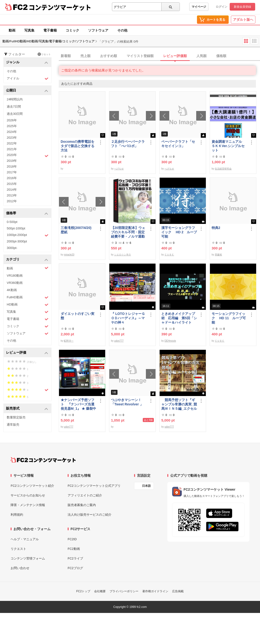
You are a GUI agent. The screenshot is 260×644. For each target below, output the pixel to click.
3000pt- (12, 248)
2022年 (12, 143)
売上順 (85, 56)
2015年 (12, 184)
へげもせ (119, 169)
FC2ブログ (75, 568)
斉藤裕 (218, 255)
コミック (72, 30)
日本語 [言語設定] (146, 486)
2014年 (12, 190)
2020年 (28, 156)
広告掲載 (178, 591)
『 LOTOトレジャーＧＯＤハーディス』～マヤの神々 (128, 318)
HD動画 (28, 305)
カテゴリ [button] (27, 260)
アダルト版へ (243, 20)
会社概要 (100, 591)
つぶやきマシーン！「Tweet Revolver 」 (127, 402)
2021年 (12, 149)
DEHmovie (170, 341)
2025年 (12, 126)
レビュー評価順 (175, 56)
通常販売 (13, 425)
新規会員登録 (242, 7)
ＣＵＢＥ (169, 255)
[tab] (159, 56)
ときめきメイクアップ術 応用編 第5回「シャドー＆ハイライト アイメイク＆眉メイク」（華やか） (179, 318)
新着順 (66, 56)
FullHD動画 (28, 297)
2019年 (12, 161)
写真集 (29, 30)
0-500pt (12, 222)
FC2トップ (83, 591)
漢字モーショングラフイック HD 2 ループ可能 (179, 232)
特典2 (216, 228)
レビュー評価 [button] (27, 353)
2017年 (12, 172)
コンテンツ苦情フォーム (28, 558)
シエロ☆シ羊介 (123, 255)
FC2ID (72, 539)
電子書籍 (50, 30)
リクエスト (18, 549)
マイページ (199, 7)
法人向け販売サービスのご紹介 (90, 515)
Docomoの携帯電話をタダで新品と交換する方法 (78, 146)
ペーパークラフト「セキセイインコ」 (178, 144)
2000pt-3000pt (17, 241)
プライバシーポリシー (124, 591)
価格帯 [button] (27, 213)
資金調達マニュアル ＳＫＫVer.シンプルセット (228, 146)
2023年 (12, 138)
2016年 (12, 178)
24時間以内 (15, 99)
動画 (12, 30)
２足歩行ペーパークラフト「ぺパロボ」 (128, 144)
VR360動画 (15, 283)
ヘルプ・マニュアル (25, 539)
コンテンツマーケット (60, 7)
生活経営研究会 (223, 169)
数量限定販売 (16, 417)
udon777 (119, 341)
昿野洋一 (69, 341)
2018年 (12, 166)
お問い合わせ (20, 568)
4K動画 (12, 290)
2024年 (12, 132)
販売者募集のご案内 (82, 505)
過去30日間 (15, 114)
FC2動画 (74, 549)
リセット (44, 54)
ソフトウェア (98, 30)
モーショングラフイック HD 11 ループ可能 (229, 318)
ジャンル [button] (27, 62)
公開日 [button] (27, 91)
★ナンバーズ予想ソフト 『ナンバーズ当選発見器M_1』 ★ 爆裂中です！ (78, 404)
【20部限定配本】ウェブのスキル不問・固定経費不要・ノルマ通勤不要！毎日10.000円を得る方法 (128, 232)
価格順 (221, 56)
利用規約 (17, 515)
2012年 (12, 201)
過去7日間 (14, 107)
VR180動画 (15, 276)
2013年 (12, 195)
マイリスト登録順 (140, 56)
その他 (122, 30)
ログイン (221, 7)
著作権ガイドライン (155, 591)
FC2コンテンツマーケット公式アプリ (94, 486)
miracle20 (69, 255)
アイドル (28, 79)
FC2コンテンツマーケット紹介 (32, 486)
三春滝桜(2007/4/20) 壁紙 (78, 230)
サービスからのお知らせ (28, 495)
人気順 (201, 56)
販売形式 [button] (27, 409)
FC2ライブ (75, 558)
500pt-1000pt (16, 228)
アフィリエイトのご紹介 (85, 495)
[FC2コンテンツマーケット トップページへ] (43, 460)
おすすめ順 (109, 56)
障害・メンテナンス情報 (28, 505)
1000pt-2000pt (28, 235)
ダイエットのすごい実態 (78, 316)
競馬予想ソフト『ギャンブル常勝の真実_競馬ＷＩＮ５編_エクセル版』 (179, 404)
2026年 (12, 120)
